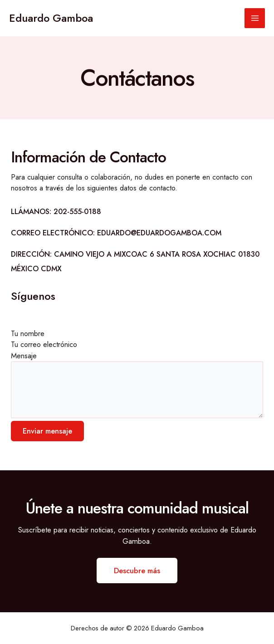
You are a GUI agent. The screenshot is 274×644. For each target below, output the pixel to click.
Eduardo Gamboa (51, 18)
